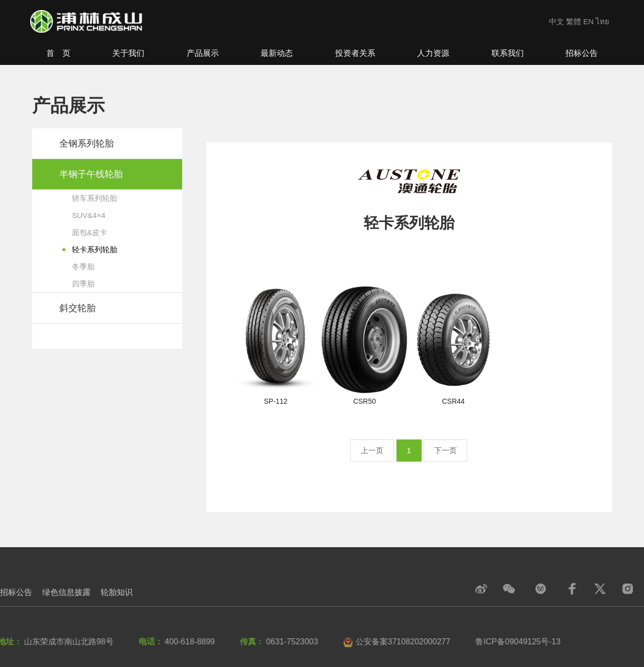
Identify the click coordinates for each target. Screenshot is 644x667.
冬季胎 (83, 267)
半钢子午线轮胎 (91, 174)
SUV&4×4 (89, 215)
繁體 (574, 21)
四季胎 (83, 284)
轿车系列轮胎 (95, 198)
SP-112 (276, 401)
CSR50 (365, 401)
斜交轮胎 (77, 308)
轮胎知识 (117, 592)
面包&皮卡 (90, 232)
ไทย (602, 21)
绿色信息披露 (66, 592)
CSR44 (454, 401)
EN (588, 21)
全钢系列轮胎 (87, 143)
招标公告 (16, 592)
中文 (556, 21)
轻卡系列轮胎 (95, 249)
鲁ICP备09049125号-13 (515, 642)
